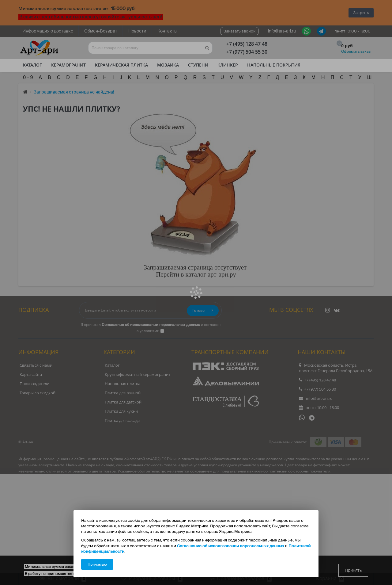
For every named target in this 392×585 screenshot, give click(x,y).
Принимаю (97, 564)
